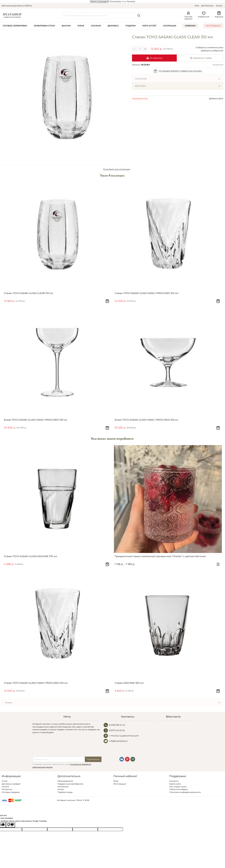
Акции (61, 789)
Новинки (190, 26)
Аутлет (219, 6)
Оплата (5, 787)
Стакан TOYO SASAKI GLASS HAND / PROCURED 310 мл (147, 293)
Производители (65, 781)
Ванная (66, 26)
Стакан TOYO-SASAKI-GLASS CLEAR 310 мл (28, 293)
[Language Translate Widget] (100, 1)
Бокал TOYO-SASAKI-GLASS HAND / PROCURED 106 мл (146, 420)
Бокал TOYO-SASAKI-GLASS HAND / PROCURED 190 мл (36, 420)
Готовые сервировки (15, 26)
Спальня (96, 26)
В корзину (154, 58)
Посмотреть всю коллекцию (117, 169)
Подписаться (93, 759)
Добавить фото (216, 98)
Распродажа (213, 26)
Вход (116, 781)
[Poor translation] (10, 825)
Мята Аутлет (149, 26)
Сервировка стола (44, 26)
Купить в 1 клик (201, 58)
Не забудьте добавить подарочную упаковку (180, 71)
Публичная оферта (179, 789)
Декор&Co (113, 26)
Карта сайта (175, 784)
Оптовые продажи (11, 792)
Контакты (174, 781)
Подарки (131, 26)
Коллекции (170, 26)
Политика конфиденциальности (185, 792)
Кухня (81, 26)
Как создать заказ (178, 787)
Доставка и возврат (11, 784)
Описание (141, 79)
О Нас (5, 781)
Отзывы (8, 703)
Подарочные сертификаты (70, 784)
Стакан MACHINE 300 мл (129, 683)
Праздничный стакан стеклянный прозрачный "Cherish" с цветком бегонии (160, 556)
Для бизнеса (207, 6)
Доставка (141, 86)
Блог (197, 6)
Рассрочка (7, 789)
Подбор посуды (65, 792)
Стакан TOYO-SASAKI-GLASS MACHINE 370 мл (30, 556)
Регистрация (120, 784)
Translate (128, 1)
